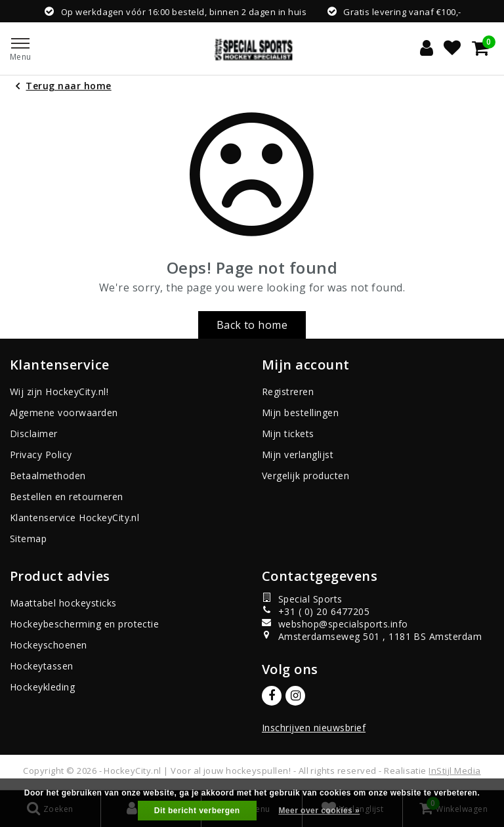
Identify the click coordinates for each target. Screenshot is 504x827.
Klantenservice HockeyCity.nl (74, 518)
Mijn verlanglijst (298, 455)
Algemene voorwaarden (64, 413)
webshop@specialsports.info (335, 624)
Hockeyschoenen (49, 645)
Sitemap (28, 539)
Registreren (288, 392)
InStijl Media (454, 771)
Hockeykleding (42, 687)
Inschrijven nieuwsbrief (314, 728)
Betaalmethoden (48, 476)
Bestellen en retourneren (67, 497)
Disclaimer (34, 434)
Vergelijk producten (305, 476)
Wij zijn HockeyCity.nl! (59, 392)
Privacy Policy (41, 455)
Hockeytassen (42, 666)
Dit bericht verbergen (197, 811)
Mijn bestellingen (300, 413)
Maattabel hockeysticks (63, 603)
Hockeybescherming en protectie (84, 624)
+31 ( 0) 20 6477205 (316, 611)
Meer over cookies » (319, 811)
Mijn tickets (288, 434)
